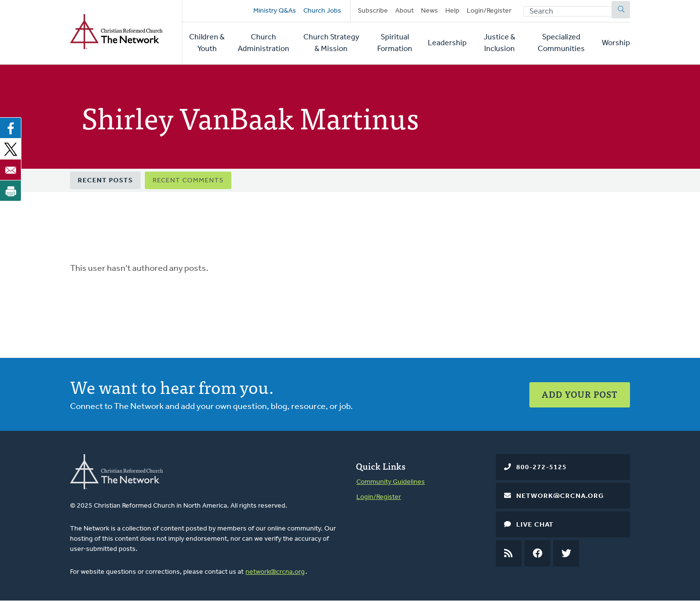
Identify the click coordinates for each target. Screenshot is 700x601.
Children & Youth (207, 43)
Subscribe (373, 11)
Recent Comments (188, 181)
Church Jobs (322, 11)
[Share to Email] (11, 170)
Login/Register (489, 11)
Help (452, 11)
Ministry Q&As (275, 11)
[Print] (11, 191)
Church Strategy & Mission (331, 43)
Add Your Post (580, 394)
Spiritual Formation (395, 43)
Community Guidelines (391, 482)
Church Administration (263, 43)
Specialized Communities (561, 43)
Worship (616, 43)
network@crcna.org (275, 572)
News (429, 11)
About (404, 11)
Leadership (447, 43)
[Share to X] (11, 149)
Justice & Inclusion (499, 43)
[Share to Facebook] (11, 128)
